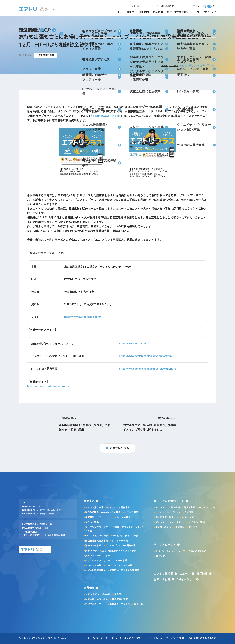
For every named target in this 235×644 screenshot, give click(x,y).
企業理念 (119, 594)
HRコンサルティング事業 (125, 536)
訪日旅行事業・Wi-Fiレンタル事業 (103, 512)
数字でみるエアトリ (95, 604)
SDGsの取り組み (198, 551)
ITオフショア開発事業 (119, 507)
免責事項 (180, 527)
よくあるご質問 (197, 522)
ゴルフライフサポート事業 (119, 565)
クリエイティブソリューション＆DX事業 (106, 561)
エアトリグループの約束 (98, 594)
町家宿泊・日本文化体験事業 (124, 570)
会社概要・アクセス (120, 604)
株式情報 (189, 512)
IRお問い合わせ (163, 527)
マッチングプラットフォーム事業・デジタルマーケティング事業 (115, 529)
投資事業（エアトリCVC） (99, 517)
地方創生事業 (124, 517)
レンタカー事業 (120, 541)
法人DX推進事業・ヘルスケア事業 (119, 551)
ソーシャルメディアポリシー (130, 638)
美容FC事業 (91, 551)
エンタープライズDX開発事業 (120, 546)
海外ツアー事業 (93, 546)
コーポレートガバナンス (168, 512)
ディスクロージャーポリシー (170, 522)
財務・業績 (190, 507)
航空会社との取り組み (97, 599)
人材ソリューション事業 (98, 556)
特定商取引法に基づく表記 (202, 638)
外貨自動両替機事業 (95, 570)
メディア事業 (131, 512)
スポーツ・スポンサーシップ (170, 551)
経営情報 (175, 507)
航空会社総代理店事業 (97, 541)
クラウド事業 (92, 522)
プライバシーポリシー (99, 638)
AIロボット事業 (93, 565)
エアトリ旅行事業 (94, 507)
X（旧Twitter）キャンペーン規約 (167, 638)
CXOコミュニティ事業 (97, 536)
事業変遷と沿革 (120, 599)
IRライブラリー (207, 507)
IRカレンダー (189, 517)
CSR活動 (160, 556)
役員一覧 (138, 604)
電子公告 (193, 527)
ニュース (174, 65)
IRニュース (161, 507)
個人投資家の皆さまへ (167, 517)
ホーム (165, 65)
